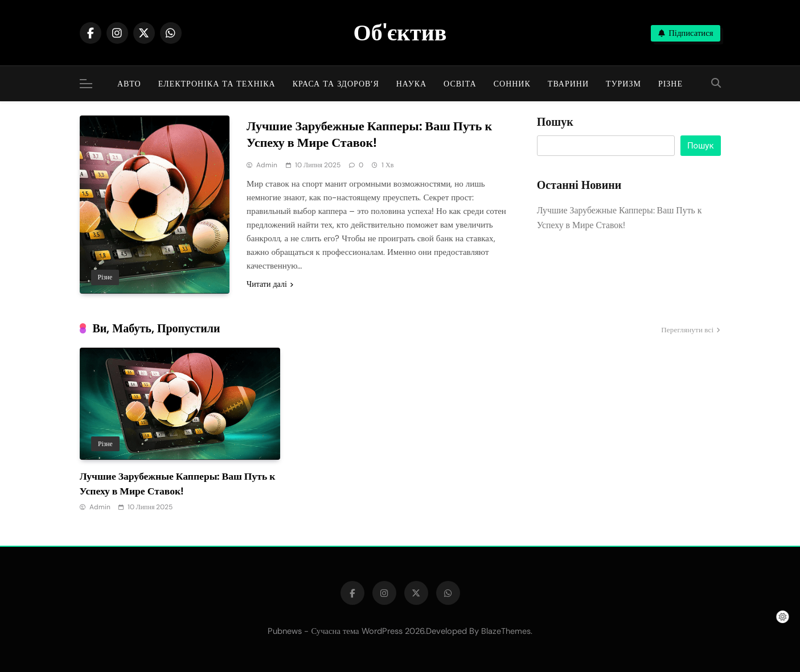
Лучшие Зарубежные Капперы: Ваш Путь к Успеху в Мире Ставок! (369, 134)
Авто (129, 84)
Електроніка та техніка (217, 84)
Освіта (460, 84)
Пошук (555, 122)
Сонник (512, 84)
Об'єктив (400, 32)
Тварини (568, 84)
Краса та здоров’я (336, 84)
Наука (411, 84)
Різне (670, 84)
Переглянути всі (691, 331)
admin (267, 165)
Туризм (623, 84)
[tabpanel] (180, 431)
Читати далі (270, 284)
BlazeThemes (506, 631)
